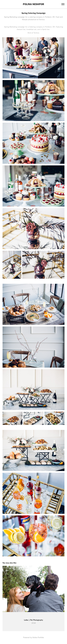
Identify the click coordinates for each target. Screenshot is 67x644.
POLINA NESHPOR (33, 4)
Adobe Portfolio (38, 637)
